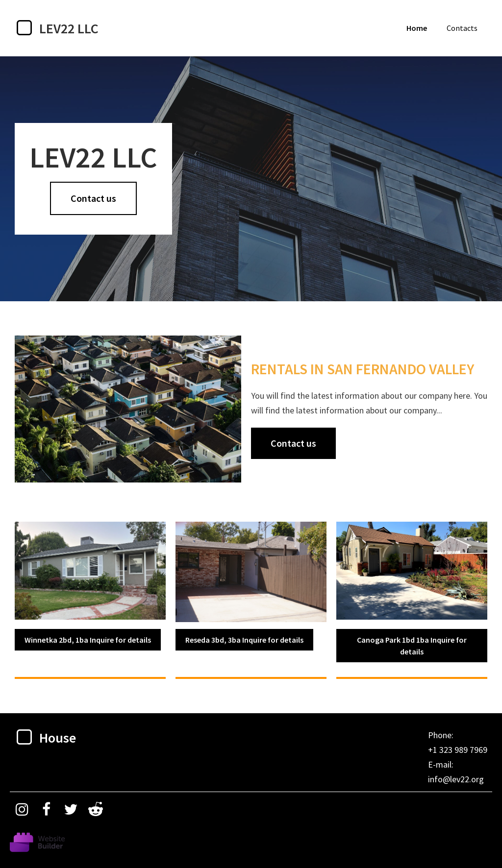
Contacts (462, 28)
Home (417, 28)
